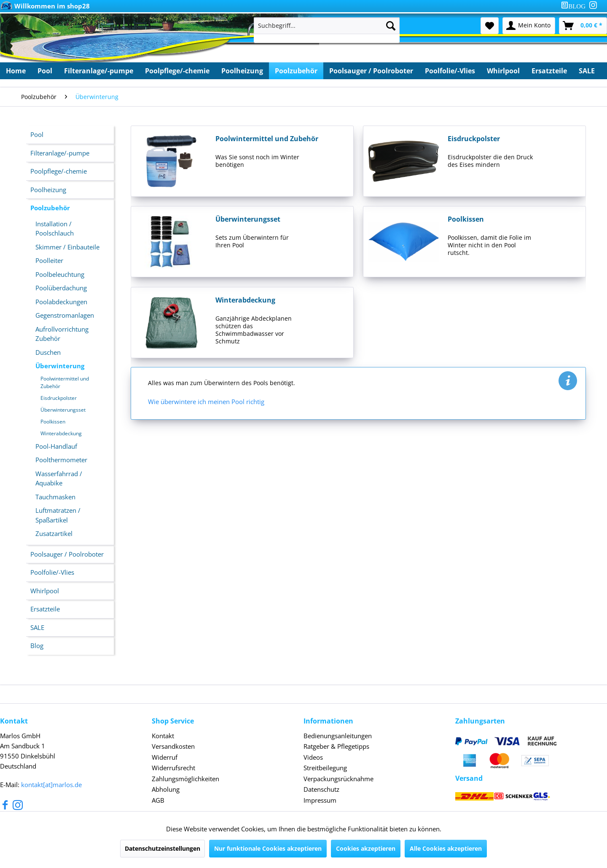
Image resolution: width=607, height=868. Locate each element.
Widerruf (165, 757)
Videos (313, 757)
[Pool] (45, 71)
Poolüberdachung (61, 288)
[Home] (16, 71)
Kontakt (163, 736)
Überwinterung (60, 366)
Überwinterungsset (63, 410)
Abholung (166, 789)
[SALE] (587, 71)
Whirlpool (45, 591)
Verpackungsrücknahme (338, 779)
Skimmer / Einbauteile (67, 247)
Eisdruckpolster (59, 398)
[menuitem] (575, 6)
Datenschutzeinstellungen (162, 848)
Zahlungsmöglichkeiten (185, 779)
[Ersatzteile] (549, 71)
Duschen (48, 352)
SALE (37, 627)
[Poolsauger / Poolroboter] (371, 71)
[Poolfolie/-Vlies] (450, 71)
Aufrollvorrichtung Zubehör (62, 334)
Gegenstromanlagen (65, 315)
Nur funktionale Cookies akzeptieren (268, 848)
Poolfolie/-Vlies (52, 572)
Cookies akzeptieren (366, 848)
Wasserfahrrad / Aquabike (59, 478)
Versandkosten (173, 746)
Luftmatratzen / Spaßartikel (58, 515)
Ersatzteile (45, 609)
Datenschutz (321, 789)
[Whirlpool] (503, 71)
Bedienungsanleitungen (338, 736)
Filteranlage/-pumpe (60, 153)
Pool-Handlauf (56, 446)
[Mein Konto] (529, 26)
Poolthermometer (61, 460)
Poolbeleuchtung (60, 274)
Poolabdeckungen (61, 302)
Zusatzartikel (54, 533)
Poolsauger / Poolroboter (67, 554)
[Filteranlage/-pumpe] (99, 71)
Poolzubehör (50, 208)
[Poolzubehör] (296, 71)
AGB (158, 800)
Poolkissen (53, 422)
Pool (37, 134)
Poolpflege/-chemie (59, 171)
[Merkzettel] (490, 26)
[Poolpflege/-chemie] (177, 71)
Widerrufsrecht (173, 768)
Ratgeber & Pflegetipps (336, 746)
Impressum (320, 800)
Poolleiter (49, 260)
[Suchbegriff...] (327, 26)
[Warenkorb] (583, 26)
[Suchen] (391, 26)
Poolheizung (48, 190)
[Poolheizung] (242, 71)
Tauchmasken (55, 497)
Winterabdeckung (61, 433)
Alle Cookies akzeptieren (446, 848)
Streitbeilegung (325, 768)
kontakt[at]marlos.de (51, 785)
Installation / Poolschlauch (55, 229)
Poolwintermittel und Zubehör (65, 382)
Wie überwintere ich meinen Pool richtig (206, 402)
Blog (37, 646)
